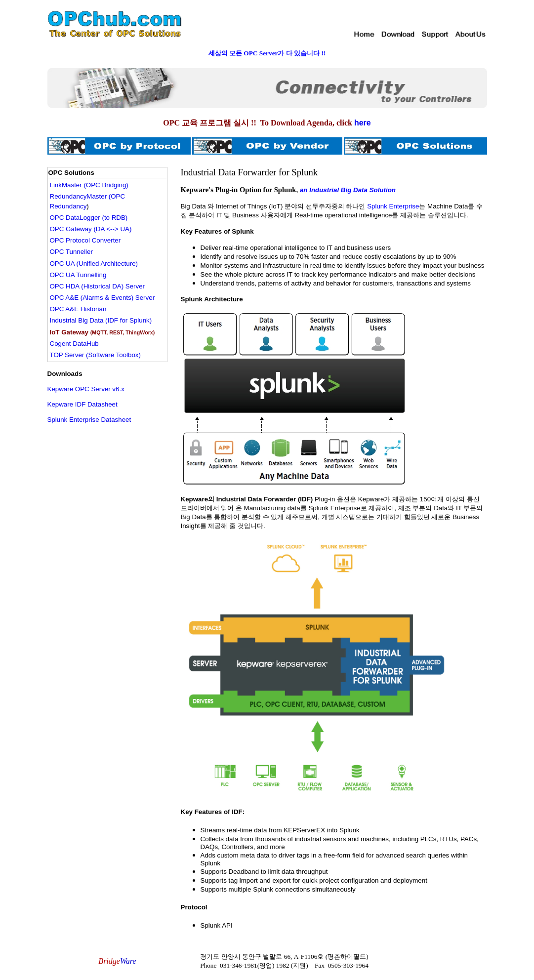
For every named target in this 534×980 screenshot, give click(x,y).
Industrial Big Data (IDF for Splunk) (101, 320)
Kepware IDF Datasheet (82, 404)
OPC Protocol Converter (85, 240)
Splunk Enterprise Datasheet (89, 420)
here (363, 123)
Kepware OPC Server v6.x (86, 389)
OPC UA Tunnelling (78, 275)
